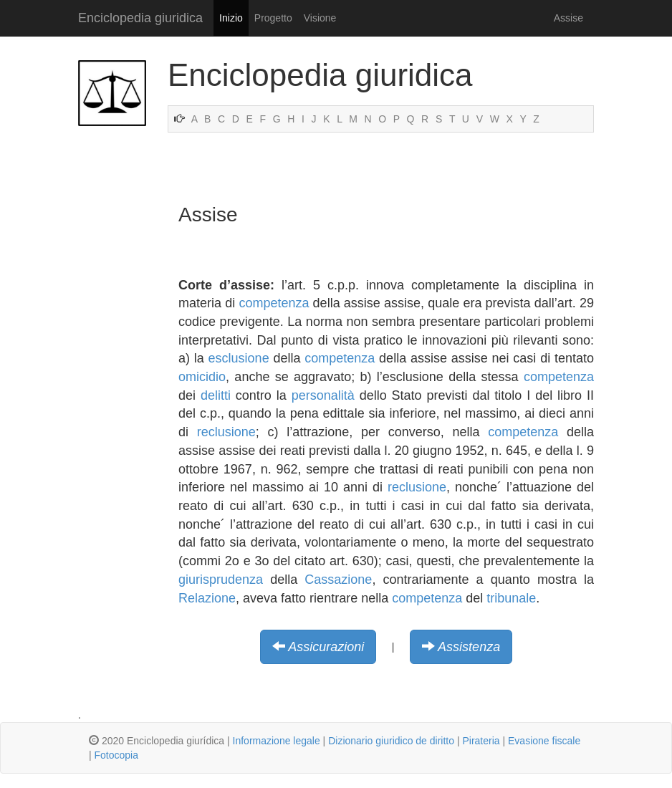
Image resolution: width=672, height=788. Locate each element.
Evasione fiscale (544, 741)
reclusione (226, 432)
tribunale (511, 598)
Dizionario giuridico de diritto (391, 741)
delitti (216, 395)
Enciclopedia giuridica (140, 18)
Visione (320, 18)
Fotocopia (116, 755)
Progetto (273, 18)
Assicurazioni (326, 647)
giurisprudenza (221, 580)
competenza (274, 303)
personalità (323, 395)
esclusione (239, 358)
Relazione (207, 598)
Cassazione (338, 580)
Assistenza (469, 647)
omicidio (202, 377)
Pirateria (481, 741)
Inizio (231, 18)
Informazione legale (277, 741)
